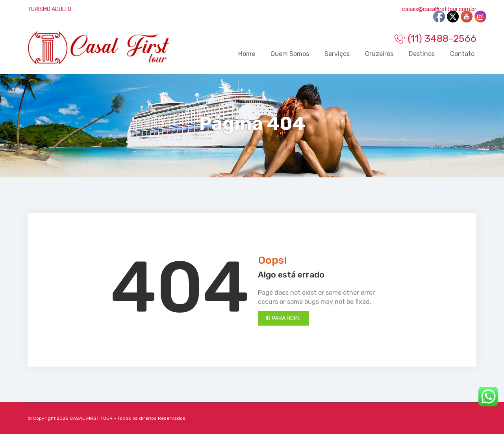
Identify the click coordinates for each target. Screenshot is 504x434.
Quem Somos (290, 54)
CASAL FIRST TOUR (91, 418)
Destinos (422, 54)
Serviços (337, 54)
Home (247, 54)
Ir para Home (283, 318)
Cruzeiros (379, 54)
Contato (462, 54)
